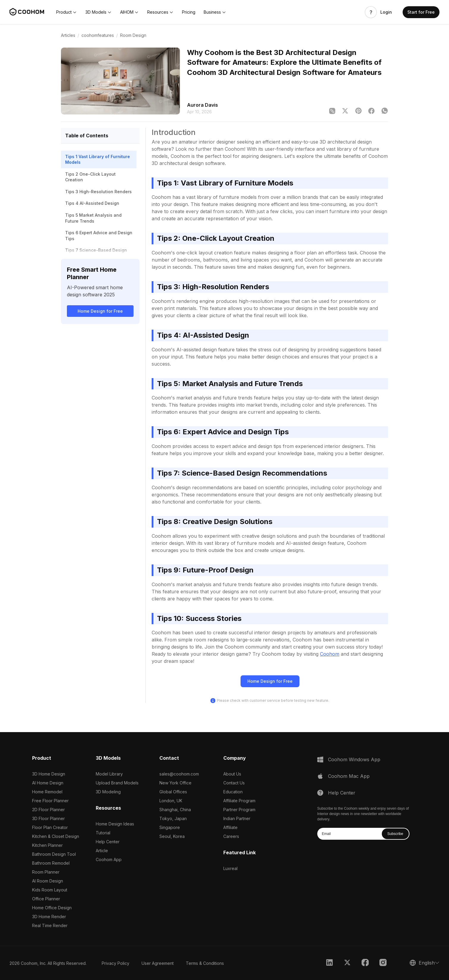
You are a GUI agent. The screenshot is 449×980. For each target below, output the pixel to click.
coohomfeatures (98, 35)
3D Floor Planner (48, 818)
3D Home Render (49, 917)
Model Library (109, 774)
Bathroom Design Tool (54, 854)
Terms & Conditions (205, 963)
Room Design (133, 35)
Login (386, 12)
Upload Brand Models (117, 783)
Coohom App (109, 859)
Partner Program (239, 810)
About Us (232, 774)
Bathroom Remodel (51, 863)
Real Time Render (50, 925)
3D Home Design (49, 774)
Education (233, 792)
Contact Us (234, 783)
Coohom (330, 654)
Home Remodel (47, 792)
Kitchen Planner (47, 845)
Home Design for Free (100, 311)
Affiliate (230, 827)
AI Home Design (48, 783)
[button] (67, 12)
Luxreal (230, 868)
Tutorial (103, 833)
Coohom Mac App (349, 776)
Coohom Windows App (354, 759)
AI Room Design (48, 881)
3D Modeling (108, 792)
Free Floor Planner (50, 801)
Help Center (108, 842)
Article (102, 851)
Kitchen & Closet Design (56, 836)
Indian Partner (237, 818)
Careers (231, 836)
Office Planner (46, 899)
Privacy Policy (116, 963)
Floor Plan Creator (50, 827)
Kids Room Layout (50, 890)
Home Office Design (52, 908)
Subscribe (395, 834)
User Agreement (158, 963)
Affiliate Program (239, 801)
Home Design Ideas (115, 824)
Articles (68, 35)
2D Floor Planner (48, 810)
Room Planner (46, 872)
